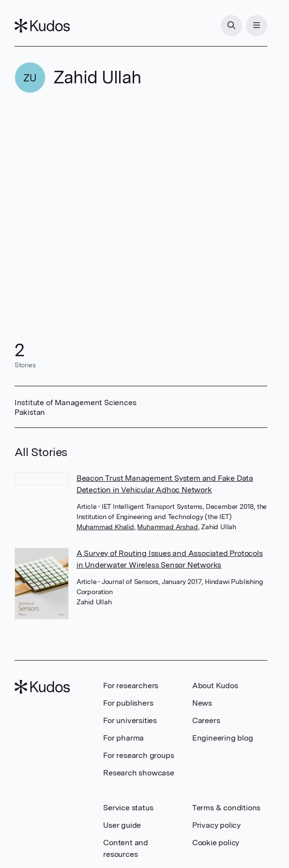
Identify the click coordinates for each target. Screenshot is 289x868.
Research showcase (139, 773)
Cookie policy (216, 843)
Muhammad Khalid (105, 527)
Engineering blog (223, 738)
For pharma (123, 738)
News (202, 703)
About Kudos (215, 686)
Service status (128, 808)
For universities (130, 720)
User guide (122, 825)
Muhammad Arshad (167, 527)
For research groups (138, 755)
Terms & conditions (226, 808)
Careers (206, 720)
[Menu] (257, 26)
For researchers (131, 686)
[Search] (231, 26)
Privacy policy (216, 825)
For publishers (128, 703)
